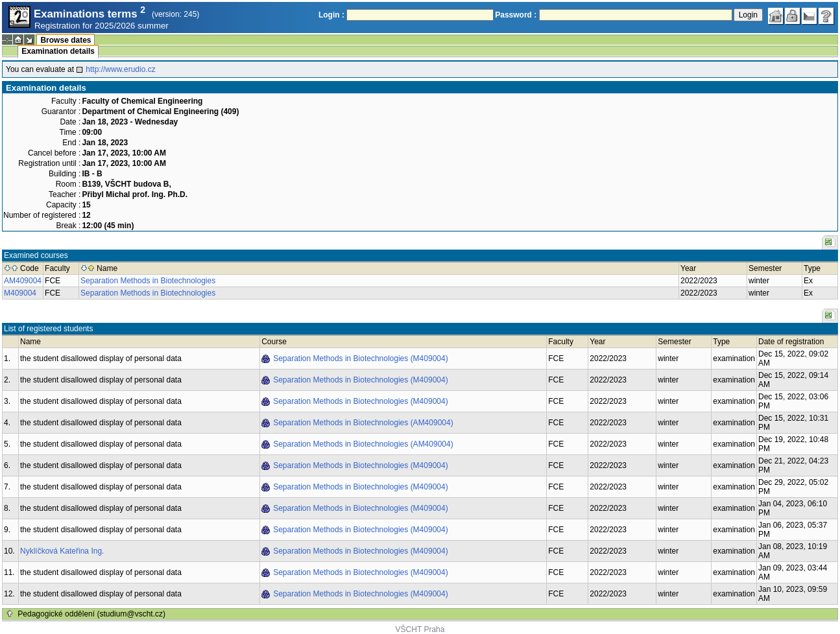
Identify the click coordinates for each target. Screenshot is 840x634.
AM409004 (23, 281)
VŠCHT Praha (420, 629)
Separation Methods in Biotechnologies (148, 281)
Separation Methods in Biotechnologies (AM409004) (363, 423)
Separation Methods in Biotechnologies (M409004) (361, 358)
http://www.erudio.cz (120, 69)
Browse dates (66, 40)
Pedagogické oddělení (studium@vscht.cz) (91, 614)
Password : (516, 15)
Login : (331, 15)
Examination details (58, 51)
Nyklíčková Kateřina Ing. (62, 551)
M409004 (20, 293)
